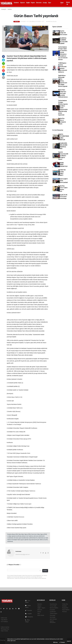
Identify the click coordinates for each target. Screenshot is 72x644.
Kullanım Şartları (5, 627)
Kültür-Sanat (41, 615)
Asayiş (45, 3)
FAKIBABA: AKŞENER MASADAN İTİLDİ (63, 165)
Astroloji (64, 612)
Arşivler (29, 614)
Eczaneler (52, 610)
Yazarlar (29, 610)
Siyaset (22, 3)
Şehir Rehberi (53, 619)
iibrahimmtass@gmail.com (23, 554)
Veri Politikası (4, 622)
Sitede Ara (65, 604)
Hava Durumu (53, 604)
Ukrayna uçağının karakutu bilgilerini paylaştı (63, 181)
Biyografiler (65, 608)
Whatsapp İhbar (5, 629)
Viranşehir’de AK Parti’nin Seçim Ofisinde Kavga (63, 197)
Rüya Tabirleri (66, 610)
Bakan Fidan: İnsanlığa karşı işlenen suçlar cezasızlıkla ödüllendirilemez (63, 93)
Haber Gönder (4, 631)
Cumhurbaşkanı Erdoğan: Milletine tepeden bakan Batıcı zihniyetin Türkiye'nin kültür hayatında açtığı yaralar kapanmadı (63, 108)
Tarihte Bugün (54, 613)
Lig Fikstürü (53, 612)
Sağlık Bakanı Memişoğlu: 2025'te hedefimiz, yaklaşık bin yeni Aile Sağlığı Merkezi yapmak (63, 81)
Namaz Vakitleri (54, 608)
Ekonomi (39, 3)
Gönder (45, 571)
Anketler (65, 606)
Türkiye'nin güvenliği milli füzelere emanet (63, 33)
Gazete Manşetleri (53, 622)
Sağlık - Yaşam (30, 3)
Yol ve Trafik (53, 606)
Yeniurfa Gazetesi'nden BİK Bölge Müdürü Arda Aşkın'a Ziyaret (63, 156)
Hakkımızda (4, 618)
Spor (50, 3)
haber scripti (3, 642)
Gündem (16, 3)
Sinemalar (53, 615)
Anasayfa (4, 9)
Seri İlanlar (53, 617)
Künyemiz (29, 617)
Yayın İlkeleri (4, 620)
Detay (56, 642)
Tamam (62, 642)
